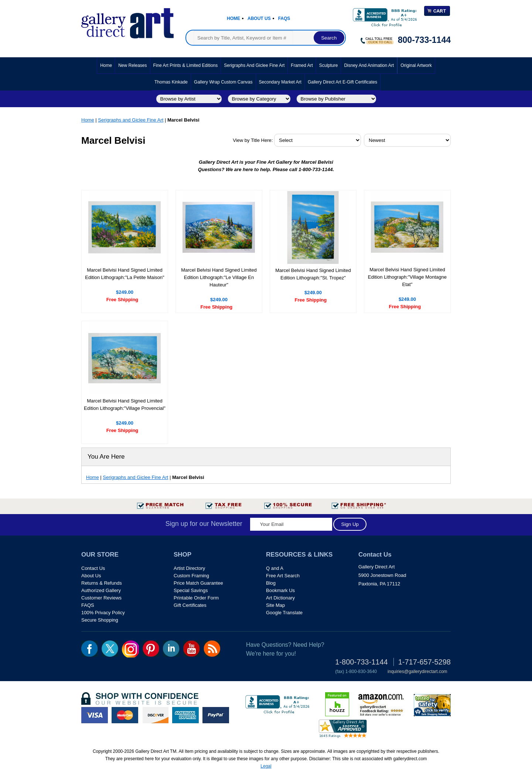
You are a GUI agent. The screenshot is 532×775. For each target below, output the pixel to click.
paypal (216, 715)
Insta (130, 649)
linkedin (171, 649)
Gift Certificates (190, 605)
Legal (266, 766)
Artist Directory (189, 568)
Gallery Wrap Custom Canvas (223, 82)
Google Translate (284, 613)
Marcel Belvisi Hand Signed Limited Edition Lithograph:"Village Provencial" (125, 405)
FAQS (88, 605)
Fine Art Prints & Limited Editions (186, 65)
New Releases (132, 65)
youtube (192, 649)
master (125, 715)
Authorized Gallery (101, 590)
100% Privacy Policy (103, 613)
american (185, 715)
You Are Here (106, 457)
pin (151, 649)
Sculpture (329, 65)
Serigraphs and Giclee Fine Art (254, 65)
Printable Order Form (196, 598)
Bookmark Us (280, 590)
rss (212, 649)
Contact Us (93, 568)
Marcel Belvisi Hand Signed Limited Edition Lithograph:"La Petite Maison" (125, 274)
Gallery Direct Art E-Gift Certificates (342, 82)
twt (110, 649)
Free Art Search (283, 576)
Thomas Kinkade (171, 82)
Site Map (275, 605)
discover (155, 715)
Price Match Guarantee (198, 583)
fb (90, 649)
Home (233, 18)
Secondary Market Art (280, 82)
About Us (259, 18)
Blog (271, 583)
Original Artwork (416, 65)
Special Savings (191, 590)
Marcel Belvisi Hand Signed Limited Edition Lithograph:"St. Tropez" (313, 274)
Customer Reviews (101, 598)
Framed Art (302, 65)
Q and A (275, 568)
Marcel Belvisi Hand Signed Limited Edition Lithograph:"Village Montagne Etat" (407, 277)
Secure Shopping (100, 620)
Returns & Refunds (102, 583)
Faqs (284, 18)
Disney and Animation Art (369, 65)
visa (95, 715)
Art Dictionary (280, 598)
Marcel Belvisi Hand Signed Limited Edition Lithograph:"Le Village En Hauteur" (219, 277)
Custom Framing (191, 576)
